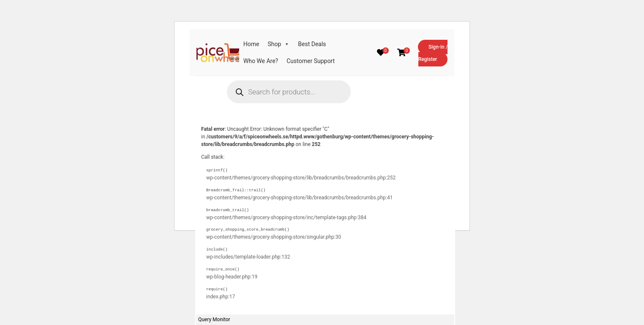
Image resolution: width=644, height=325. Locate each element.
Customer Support (311, 61)
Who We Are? (261, 61)
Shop (278, 44)
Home (251, 44)
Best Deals (312, 44)
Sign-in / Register (433, 53)
